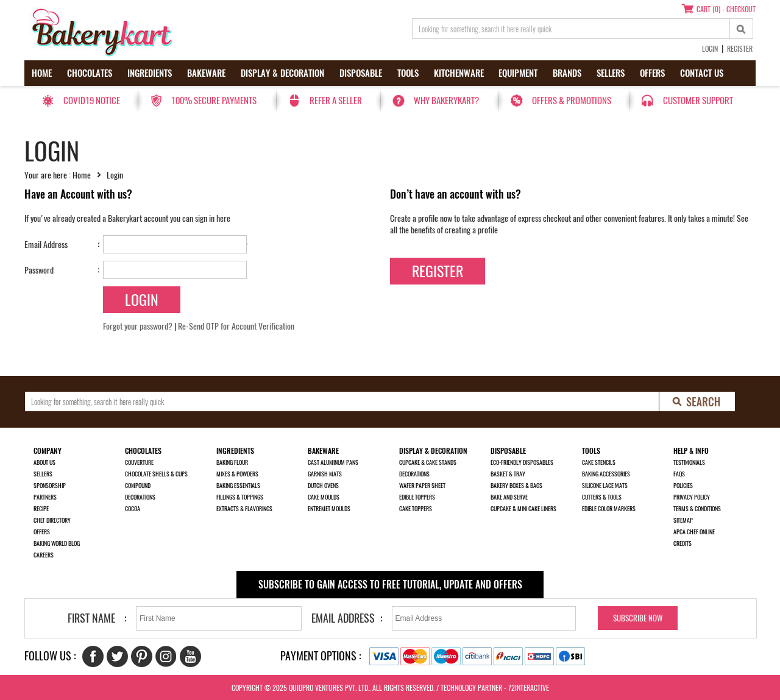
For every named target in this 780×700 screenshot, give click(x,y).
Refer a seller (336, 101)
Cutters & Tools (602, 497)
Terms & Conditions (697, 509)
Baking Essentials (238, 486)
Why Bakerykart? (446, 101)
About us (44, 462)
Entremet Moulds (329, 509)
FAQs (679, 474)
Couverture (139, 462)
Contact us (702, 73)
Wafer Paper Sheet (422, 486)
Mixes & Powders (237, 474)
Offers (652, 73)
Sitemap (683, 520)
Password (39, 270)
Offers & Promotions (572, 101)
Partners (45, 497)
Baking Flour (232, 462)
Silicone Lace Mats (605, 486)
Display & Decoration (282, 73)
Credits (682, 543)
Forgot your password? (138, 326)
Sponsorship (50, 486)
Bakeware (206, 73)
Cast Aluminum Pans (333, 462)
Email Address (46, 245)
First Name (91, 618)
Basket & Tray (508, 474)
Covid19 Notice (92, 101)
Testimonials (689, 462)
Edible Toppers (417, 497)
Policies (683, 486)
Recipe (41, 509)
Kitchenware (459, 73)
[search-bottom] (697, 401)
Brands (567, 73)
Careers (44, 555)
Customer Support (698, 101)
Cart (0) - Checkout (726, 9)
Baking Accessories (606, 474)
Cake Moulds (324, 497)
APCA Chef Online (694, 532)
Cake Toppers (416, 509)
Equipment (518, 73)
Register (740, 49)
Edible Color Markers (609, 509)
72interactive (529, 688)
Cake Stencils (599, 462)
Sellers (611, 73)
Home (42, 73)
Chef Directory (52, 520)
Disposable (361, 73)
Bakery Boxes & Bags (516, 486)
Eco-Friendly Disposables (522, 462)
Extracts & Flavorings (244, 509)
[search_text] (571, 29)
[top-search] (742, 29)
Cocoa (133, 509)
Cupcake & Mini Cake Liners (523, 509)
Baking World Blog (57, 543)
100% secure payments (214, 101)
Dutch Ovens (323, 486)
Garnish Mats (325, 474)
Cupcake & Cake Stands (428, 462)
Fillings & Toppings (240, 497)
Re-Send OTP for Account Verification (236, 326)
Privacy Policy (692, 497)
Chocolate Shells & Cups (156, 474)
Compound (138, 486)
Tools (408, 73)
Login (710, 49)
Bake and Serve (509, 497)
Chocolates (90, 73)
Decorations (140, 497)
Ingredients (150, 73)
